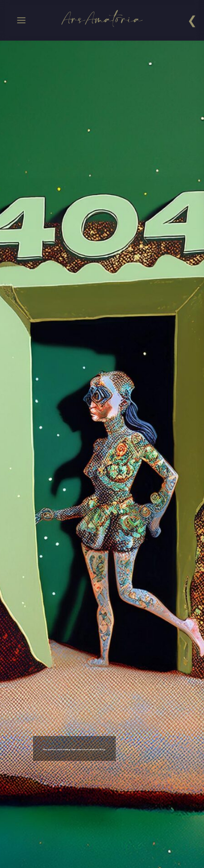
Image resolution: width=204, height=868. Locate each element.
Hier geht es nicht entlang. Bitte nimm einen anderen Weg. (108, 748)
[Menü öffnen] (22, 20)
